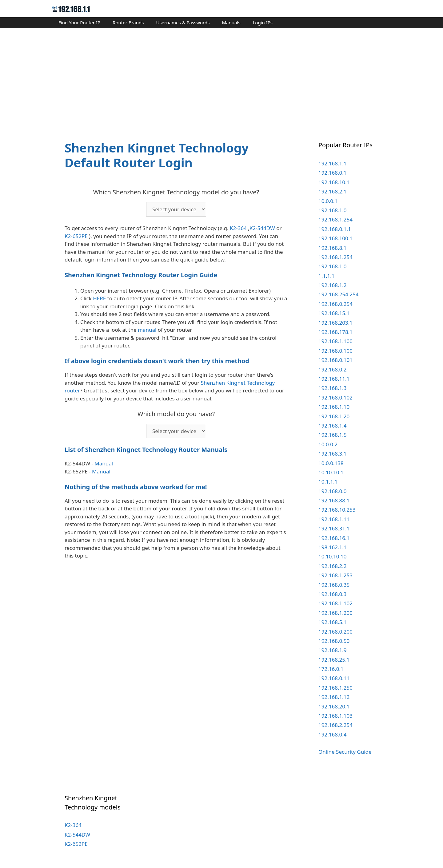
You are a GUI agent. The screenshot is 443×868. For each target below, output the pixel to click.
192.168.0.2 (332, 369)
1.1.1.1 (327, 276)
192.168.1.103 (335, 716)
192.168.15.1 (334, 313)
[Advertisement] (221, 79)
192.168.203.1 (335, 323)
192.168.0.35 (334, 585)
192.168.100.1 (335, 238)
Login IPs (263, 22)
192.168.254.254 (338, 294)
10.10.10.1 (331, 472)
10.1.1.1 (328, 482)
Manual (104, 463)
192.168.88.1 (334, 500)
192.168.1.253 (335, 575)
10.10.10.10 (332, 556)
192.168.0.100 (335, 351)
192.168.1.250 (335, 688)
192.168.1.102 (335, 603)
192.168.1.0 (332, 210)
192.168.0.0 (332, 491)
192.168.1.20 (334, 416)
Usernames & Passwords (183, 22)
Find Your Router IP (79, 22)
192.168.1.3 (332, 388)
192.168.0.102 (335, 397)
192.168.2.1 (332, 191)
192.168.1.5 (332, 435)
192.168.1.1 (332, 163)
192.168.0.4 (332, 734)
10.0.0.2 (328, 444)
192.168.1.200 (335, 613)
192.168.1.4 (332, 426)
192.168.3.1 (332, 454)
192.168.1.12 (334, 697)
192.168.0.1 (332, 173)
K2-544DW (262, 228)
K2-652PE (76, 236)
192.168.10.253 (337, 510)
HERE (99, 298)
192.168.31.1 (334, 528)
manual (147, 330)
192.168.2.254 (335, 725)
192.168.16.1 (334, 538)
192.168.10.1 (334, 182)
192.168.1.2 (332, 285)
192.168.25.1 (334, 660)
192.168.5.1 (332, 622)
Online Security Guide (345, 752)
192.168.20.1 (334, 706)
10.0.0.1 (328, 201)
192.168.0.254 (335, 304)
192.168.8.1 (332, 248)
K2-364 (238, 228)
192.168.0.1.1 (335, 229)
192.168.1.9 (332, 650)
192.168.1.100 (335, 341)
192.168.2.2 (332, 566)
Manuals (231, 22)
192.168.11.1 (334, 379)
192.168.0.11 (334, 678)
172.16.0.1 (331, 669)
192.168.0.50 (334, 641)
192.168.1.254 (335, 219)
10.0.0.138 (331, 463)
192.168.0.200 (335, 632)
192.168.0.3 (332, 594)
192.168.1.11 (334, 519)
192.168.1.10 (334, 407)
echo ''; (176, 209)
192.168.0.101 (335, 360)
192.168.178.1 (335, 332)
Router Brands (128, 22)
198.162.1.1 (332, 547)
